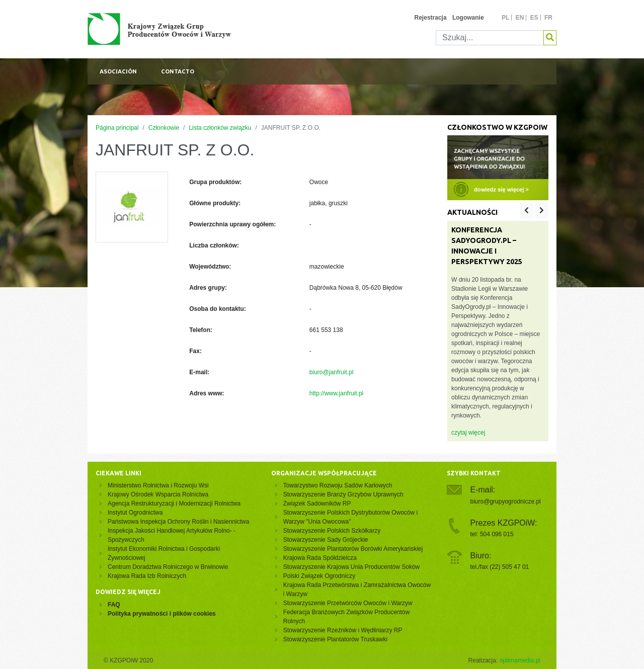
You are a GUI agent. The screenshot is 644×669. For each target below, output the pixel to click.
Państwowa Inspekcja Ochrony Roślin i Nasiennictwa (178, 522)
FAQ (114, 605)
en (520, 18)
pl (505, 18)
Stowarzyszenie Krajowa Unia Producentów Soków (351, 567)
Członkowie (164, 128)
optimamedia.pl (520, 660)
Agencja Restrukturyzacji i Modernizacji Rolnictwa (174, 504)
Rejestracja (431, 18)
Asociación (118, 71)
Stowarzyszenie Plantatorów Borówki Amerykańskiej (353, 549)
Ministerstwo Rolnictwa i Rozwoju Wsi (158, 485)
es (534, 18)
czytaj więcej (468, 433)
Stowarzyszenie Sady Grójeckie (326, 540)
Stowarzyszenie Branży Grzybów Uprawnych (343, 494)
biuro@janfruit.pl (332, 372)
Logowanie (468, 18)
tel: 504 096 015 (492, 534)
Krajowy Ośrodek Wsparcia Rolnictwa (158, 494)
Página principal (117, 128)
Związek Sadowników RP (317, 504)
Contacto (178, 71)
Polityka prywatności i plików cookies (162, 614)
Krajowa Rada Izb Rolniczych (147, 576)
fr (548, 18)
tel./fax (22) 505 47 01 (500, 567)
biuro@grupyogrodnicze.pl (506, 501)
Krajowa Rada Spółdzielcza (320, 558)
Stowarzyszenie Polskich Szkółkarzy (332, 531)
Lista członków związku (220, 128)
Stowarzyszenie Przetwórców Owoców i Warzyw (348, 603)
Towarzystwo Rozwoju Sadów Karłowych (339, 485)
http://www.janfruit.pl (336, 393)
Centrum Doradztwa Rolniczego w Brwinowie (168, 567)
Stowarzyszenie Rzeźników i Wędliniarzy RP (343, 630)
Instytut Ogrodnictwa (135, 513)
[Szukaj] (490, 38)
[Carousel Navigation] (534, 211)
